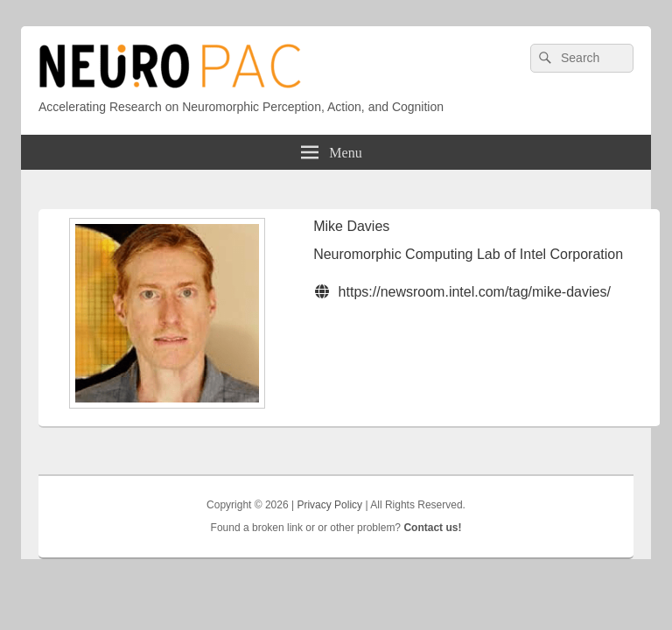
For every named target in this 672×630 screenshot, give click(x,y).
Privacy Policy (329, 505)
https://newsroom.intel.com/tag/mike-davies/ (475, 292)
